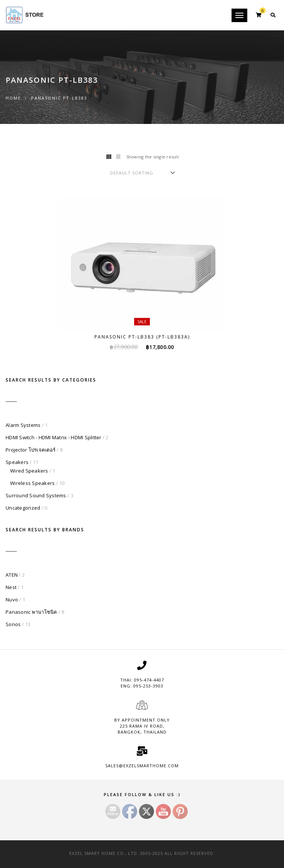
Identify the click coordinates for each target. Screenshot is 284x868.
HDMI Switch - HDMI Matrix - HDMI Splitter (54, 437)
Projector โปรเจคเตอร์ (31, 450)
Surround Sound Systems (36, 495)
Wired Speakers (29, 471)
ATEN (12, 575)
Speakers (17, 462)
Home (13, 98)
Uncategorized (23, 508)
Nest (11, 587)
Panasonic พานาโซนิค (31, 612)
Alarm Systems (23, 425)
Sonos (13, 624)
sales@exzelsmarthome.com (142, 766)
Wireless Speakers (32, 483)
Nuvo (12, 600)
